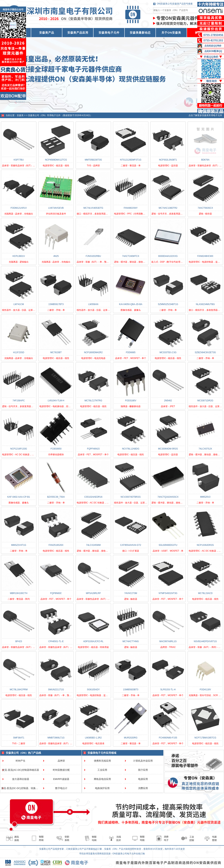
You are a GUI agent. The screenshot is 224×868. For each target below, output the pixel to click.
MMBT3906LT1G (56, 738)
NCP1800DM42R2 (93, 352)
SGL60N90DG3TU (168, 545)
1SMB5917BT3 (56, 304)
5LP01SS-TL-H (168, 690)
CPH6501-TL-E (56, 641)
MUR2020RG (131, 738)
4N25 (56, 256)
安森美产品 (47, 33)
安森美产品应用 (78, 33)
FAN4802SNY (131, 208)
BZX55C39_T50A (56, 497)
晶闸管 (61, 761)
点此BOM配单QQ (213, 51)
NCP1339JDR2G (205, 545)
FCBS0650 (56, 449)
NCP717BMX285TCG (205, 738)
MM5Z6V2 (205, 497)
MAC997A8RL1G (168, 641)
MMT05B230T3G (93, 160)
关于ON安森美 (171, 33)
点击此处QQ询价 (213, 46)
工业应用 (102, 770)
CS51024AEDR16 (93, 497)
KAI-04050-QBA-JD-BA (131, 304)
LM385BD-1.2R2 (93, 738)
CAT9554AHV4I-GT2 (131, 545)
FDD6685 (131, 352)
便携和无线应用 (102, 761)
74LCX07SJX (205, 449)
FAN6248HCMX (205, 256)
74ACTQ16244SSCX (168, 497)
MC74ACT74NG (131, 641)
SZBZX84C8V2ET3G (205, 352)
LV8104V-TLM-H (56, 401)
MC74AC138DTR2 (168, 208)
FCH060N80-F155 (168, 738)
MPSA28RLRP (93, 593)
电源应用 (143, 779)
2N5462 (168, 401)
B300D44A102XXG (168, 256)
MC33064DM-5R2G (168, 449)
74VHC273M (131, 593)
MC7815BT (56, 352)
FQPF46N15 (93, 449)
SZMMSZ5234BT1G (168, 304)
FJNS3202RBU (93, 256)
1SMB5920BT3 (131, 690)
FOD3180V (131, 401)
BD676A (205, 160)
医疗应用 (143, 770)
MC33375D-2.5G (168, 352)
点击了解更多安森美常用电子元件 (205, 115)
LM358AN (93, 304)
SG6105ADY (93, 690)
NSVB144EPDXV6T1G (205, 641)
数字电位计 (61, 788)
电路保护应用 (102, 788)
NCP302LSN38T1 (168, 160)
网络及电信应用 (102, 779)
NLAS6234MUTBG (205, 304)
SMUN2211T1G (56, 690)
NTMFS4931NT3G (168, 593)
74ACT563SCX (205, 208)
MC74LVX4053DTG (93, 208)
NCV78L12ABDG (131, 449)
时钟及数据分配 (61, 770)
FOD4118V (205, 690)
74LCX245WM (93, 545)
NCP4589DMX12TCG (56, 160)
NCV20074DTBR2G (131, 497)
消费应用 (143, 788)
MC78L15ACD (205, 593)
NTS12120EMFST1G (131, 160)
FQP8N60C (56, 593)
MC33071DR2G (205, 401)
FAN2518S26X (56, 545)
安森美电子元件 (109, 33)
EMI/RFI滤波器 (61, 779)
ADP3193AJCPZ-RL (93, 641)
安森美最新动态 (140, 33)
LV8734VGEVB (56, 208)
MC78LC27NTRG (93, 401)
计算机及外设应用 (143, 761)
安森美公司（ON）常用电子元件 (44, 115)
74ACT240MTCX (131, 256)
